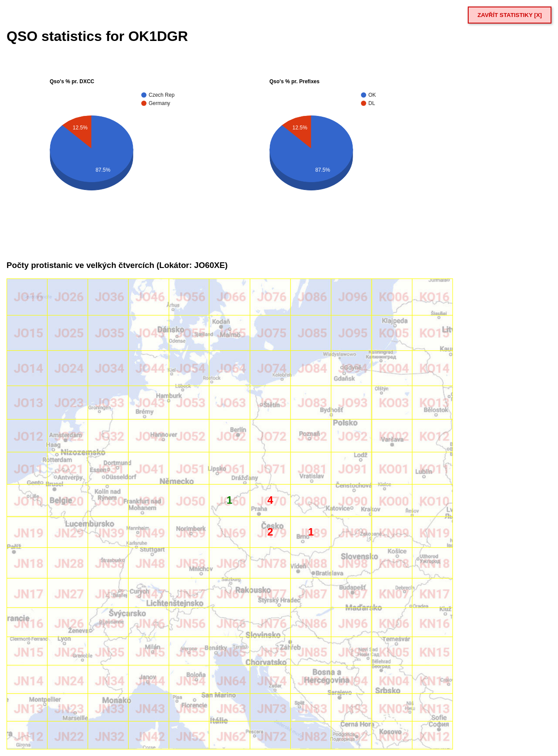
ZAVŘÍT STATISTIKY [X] (510, 15)
